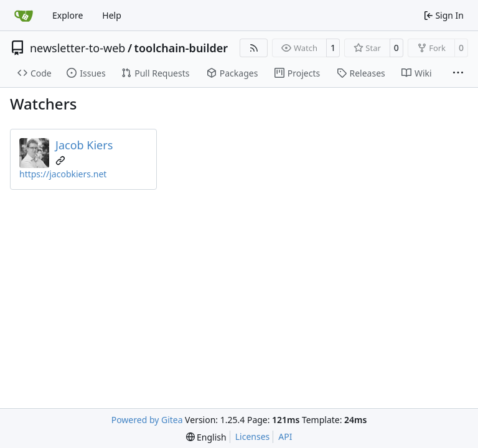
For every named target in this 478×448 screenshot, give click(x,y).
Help (112, 15)
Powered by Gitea (147, 420)
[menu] (206, 437)
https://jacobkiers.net (63, 174)
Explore (68, 15)
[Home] (24, 16)
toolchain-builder (181, 48)
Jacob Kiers (84, 145)
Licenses (253, 436)
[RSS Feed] (254, 48)
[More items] (458, 73)
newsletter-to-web (77, 48)
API (285, 436)
